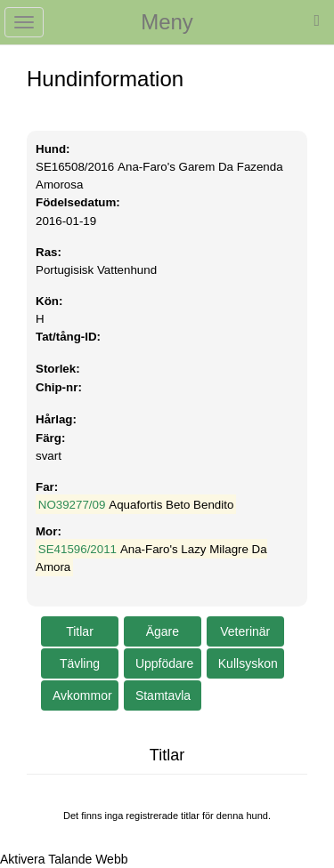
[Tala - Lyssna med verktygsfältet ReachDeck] (64, 859)
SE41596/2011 (77, 549)
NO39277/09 (72, 505)
